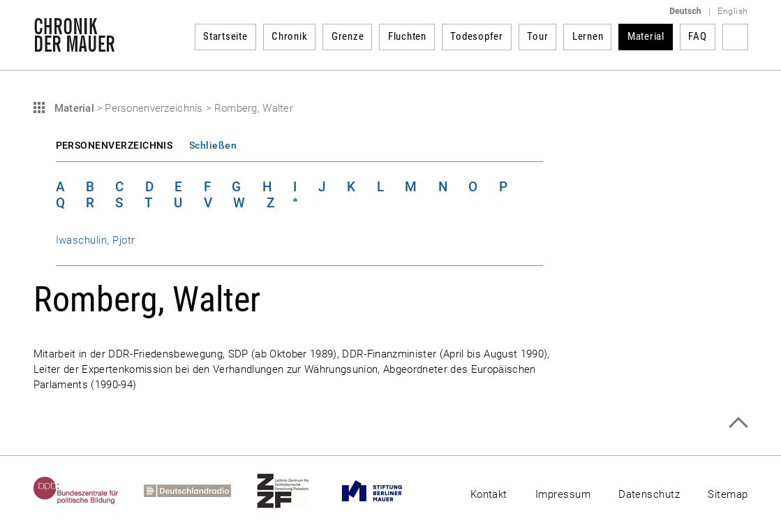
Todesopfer (477, 36)
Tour (537, 36)
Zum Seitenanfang (738, 423)
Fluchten (407, 36)
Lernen (588, 36)
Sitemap (728, 494)
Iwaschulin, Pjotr (96, 240)
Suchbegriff (735, 37)
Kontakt (489, 494)
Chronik (289, 36)
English (732, 11)
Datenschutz (649, 494)
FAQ (697, 36)
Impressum (563, 494)
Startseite (225, 36)
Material (646, 36)
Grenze (348, 36)
